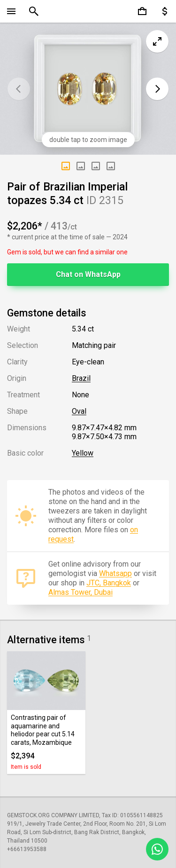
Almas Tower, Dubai (80, 592)
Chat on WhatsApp (88, 274)
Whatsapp (115, 573)
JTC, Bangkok (109, 583)
